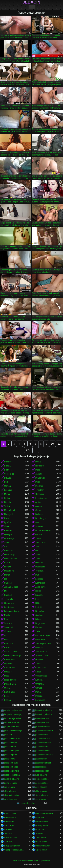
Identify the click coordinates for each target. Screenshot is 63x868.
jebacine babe (42, 735)
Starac (38, 672)
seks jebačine (42, 783)
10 (52, 444)
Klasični (8, 700)
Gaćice (39, 534)
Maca (38, 470)
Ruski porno (41, 830)
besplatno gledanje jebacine (15, 714)
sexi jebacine (41, 787)
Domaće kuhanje (43, 530)
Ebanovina (40, 583)
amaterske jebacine (13, 710)
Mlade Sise (40, 478)
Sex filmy (8, 830)
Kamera (39, 680)
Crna (6, 547)
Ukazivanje (9, 539)
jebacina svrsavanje (13, 731)
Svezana (8, 623)
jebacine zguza (42, 771)
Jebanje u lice (42, 656)
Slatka (7, 498)
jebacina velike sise (44, 731)
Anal (37, 522)
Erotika (7, 615)
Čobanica (40, 494)
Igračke (7, 522)
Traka (38, 559)
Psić (6, 482)
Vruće (7, 526)
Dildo (38, 603)
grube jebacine (42, 722)
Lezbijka (39, 579)
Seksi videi (9, 826)
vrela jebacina (10, 799)
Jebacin (32, 2)
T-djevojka (9, 599)
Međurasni (40, 567)
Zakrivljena (9, 607)
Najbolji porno (42, 826)
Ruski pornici (10, 813)
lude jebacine (41, 775)
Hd (5, 579)
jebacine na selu (43, 751)
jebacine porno (11, 755)
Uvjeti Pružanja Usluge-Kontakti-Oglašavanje (32, 860)
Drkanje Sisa (10, 684)
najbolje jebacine (12, 779)
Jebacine (8, 834)
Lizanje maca (41, 498)
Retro (7, 619)
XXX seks (9, 842)
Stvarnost (8, 627)
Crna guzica (10, 668)
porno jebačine (42, 779)
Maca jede (40, 639)
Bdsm (38, 619)
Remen (39, 627)
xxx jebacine (41, 799)
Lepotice (8, 490)
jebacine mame (42, 747)
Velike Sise (9, 474)
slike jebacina (10, 791)
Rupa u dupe (10, 680)
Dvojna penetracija (13, 656)
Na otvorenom (10, 559)
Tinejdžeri (40, 490)
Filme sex (40, 818)
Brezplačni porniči (12, 846)
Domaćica (40, 611)
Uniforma (40, 684)
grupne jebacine (11, 726)
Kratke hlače (10, 692)
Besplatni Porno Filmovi (46, 813)
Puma (38, 692)
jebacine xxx (41, 767)
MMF (6, 591)
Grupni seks (10, 603)
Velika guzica (41, 676)
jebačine (8, 735)
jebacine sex (10, 759)
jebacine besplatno (44, 739)
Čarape (39, 510)
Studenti (8, 583)
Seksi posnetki (11, 838)
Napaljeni (8, 514)
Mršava (7, 567)
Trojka (7, 506)
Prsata (38, 462)
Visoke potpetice (12, 652)
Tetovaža (39, 571)
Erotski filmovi (42, 822)
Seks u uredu (41, 652)
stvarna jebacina (12, 795)
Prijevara (39, 648)
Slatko (38, 555)
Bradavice (9, 644)
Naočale (8, 672)
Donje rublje (10, 555)
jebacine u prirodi (43, 763)
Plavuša (8, 478)
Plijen (38, 482)
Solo (37, 547)
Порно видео (41, 842)
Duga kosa (40, 623)
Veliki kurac (41, 543)
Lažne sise (40, 700)
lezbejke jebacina (12, 775)
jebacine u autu (11, 763)
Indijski (39, 607)
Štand (7, 543)
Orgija (7, 688)
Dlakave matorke (43, 846)
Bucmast (8, 648)
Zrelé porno (41, 838)
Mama (7, 494)
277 (28, 450)
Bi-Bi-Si (8, 563)
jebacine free (10, 747)
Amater (39, 506)
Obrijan (7, 486)
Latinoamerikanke (12, 611)
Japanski (39, 526)
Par (37, 551)
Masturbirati (9, 510)
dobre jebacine (42, 718)
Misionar (39, 486)
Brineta (7, 466)
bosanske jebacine (13, 718)
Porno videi (9, 822)
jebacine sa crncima (44, 755)
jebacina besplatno (44, 726)
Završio (39, 539)
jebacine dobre (11, 743)
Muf (37, 575)
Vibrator (8, 631)
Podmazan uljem (43, 635)
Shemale (8, 595)
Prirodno (8, 530)
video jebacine (42, 795)
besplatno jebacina (44, 714)
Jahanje (39, 474)
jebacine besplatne (13, 739)
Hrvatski (39, 660)
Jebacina (39, 834)
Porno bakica (10, 818)
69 (5, 635)
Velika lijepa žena (43, 644)
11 (59, 444)
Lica (37, 599)
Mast (6, 676)
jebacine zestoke (12, 771)
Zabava (39, 664)
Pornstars (8, 551)
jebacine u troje (11, 767)
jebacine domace (43, 743)
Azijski (38, 502)
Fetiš (6, 639)
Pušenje (8, 462)
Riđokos (39, 563)
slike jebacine (41, 791)
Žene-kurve (41, 587)
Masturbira (9, 571)
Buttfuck (8, 470)
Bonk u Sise (10, 660)
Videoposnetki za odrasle (15, 850)
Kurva (7, 518)
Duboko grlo (41, 518)
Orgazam (8, 664)
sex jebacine (10, 787)
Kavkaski (39, 595)
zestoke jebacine (27, 803)
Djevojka (8, 534)
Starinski (39, 615)
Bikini (7, 696)
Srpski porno (41, 850)
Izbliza (38, 591)
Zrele (38, 631)
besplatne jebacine (44, 710)
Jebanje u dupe (11, 587)
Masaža (39, 696)
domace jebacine (12, 722)
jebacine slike (41, 759)
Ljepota (7, 502)
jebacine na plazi (12, 751)
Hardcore (40, 466)
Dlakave (39, 514)
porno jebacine (11, 783)
